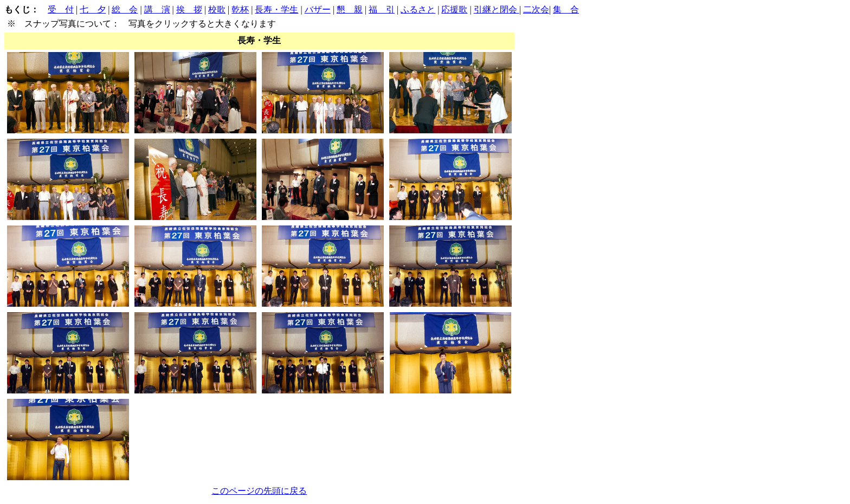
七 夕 (93, 9)
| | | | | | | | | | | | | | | (292, 252)
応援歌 (454, 9)
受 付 (61, 9)
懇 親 (350, 9)
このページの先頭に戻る (259, 491)
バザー (318, 9)
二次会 (536, 9)
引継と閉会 (497, 9)
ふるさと (418, 9)
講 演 (157, 9)
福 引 (382, 9)
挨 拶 (189, 9)
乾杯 (240, 9)
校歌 (217, 9)
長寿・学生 (276, 9)
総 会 (125, 9)
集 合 (566, 9)
